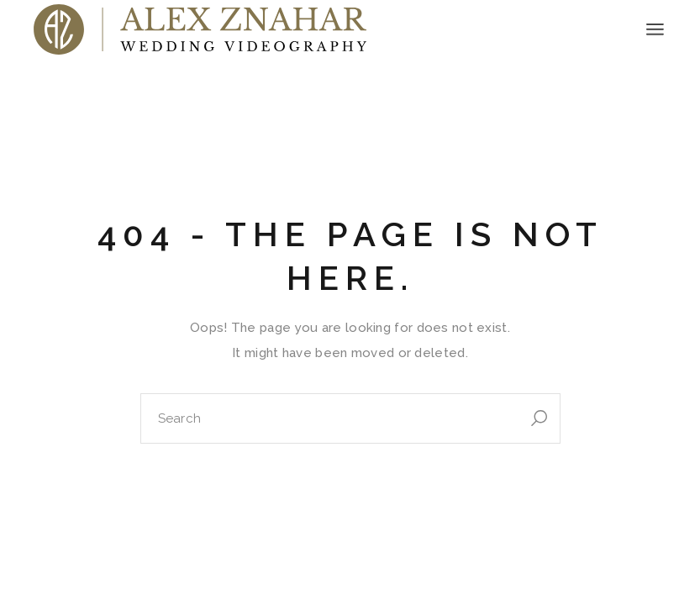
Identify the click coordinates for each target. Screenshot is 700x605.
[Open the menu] (655, 29)
